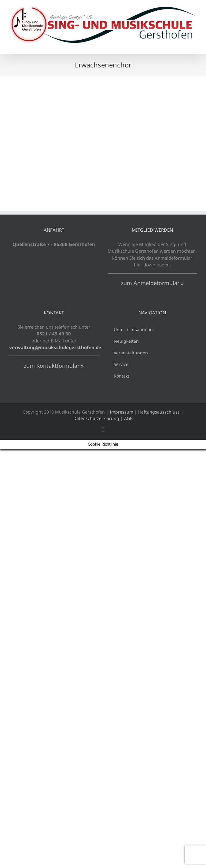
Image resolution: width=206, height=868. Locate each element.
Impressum (121, 412)
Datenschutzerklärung (96, 418)
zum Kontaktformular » (54, 366)
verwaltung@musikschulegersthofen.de (55, 347)
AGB (128, 418)
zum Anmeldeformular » (152, 283)
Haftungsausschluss (159, 412)
